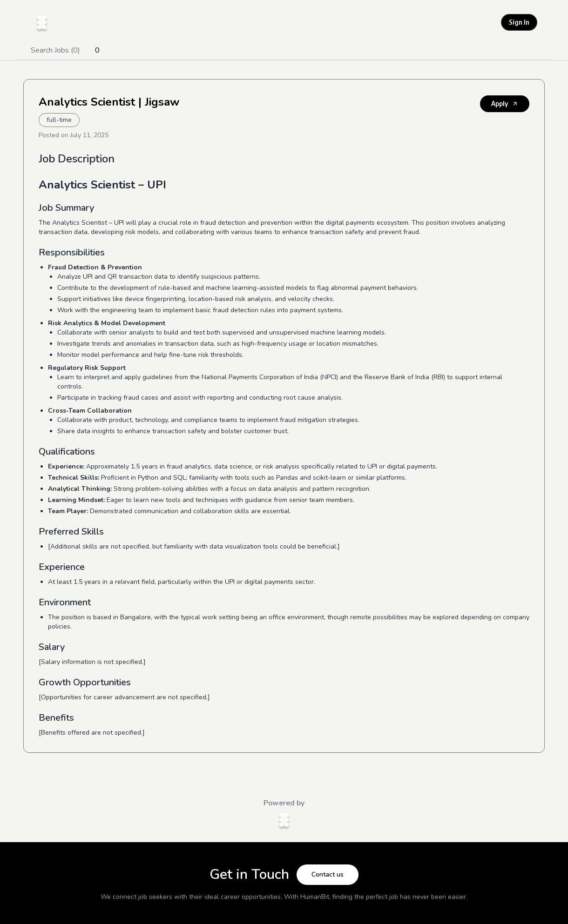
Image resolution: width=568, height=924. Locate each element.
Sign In (519, 22)
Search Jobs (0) (55, 50)
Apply (505, 104)
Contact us (328, 874)
